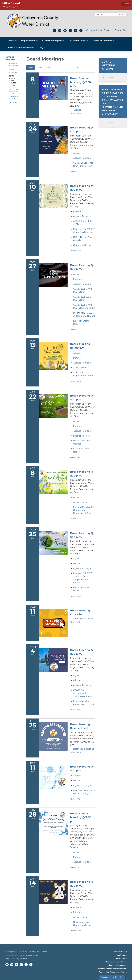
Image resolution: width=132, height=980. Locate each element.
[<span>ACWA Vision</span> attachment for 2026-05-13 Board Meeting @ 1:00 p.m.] (80, 368)
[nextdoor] (70, 31)
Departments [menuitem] (28, 41)
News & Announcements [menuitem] (21, 48)
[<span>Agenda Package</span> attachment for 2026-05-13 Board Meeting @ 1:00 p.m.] (82, 363)
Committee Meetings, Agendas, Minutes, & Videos (13, 94)
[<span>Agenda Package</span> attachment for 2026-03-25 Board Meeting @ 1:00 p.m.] (82, 568)
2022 (67, 68)
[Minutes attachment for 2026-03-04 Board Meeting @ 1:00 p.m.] (77, 680)
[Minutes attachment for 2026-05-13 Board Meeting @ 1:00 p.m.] (77, 358)
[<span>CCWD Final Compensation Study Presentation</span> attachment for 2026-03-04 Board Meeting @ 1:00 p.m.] (83, 693)
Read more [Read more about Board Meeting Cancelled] (76, 622)
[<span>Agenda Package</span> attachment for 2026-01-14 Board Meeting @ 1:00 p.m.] (82, 917)
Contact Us (120, 30)
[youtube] (54, 31)
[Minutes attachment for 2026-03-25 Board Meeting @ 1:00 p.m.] (77, 564)
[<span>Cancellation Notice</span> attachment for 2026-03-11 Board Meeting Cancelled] (83, 619)
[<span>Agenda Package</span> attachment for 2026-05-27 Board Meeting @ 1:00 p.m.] (82, 284)
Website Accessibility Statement (112, 969)
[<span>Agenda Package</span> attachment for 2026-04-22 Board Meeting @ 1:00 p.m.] (82, 431)
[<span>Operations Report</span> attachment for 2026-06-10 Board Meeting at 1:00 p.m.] (83, 245)
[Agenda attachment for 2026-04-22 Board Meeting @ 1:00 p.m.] (77, 421)
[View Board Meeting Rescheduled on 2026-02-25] (83, 734)
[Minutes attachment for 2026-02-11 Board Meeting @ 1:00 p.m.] (77, 781)
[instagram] (60, 31)
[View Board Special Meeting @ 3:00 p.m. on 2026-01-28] (83, 830)
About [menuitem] (11, 41)
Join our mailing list (112, 977)
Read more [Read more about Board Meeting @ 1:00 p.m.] (76, 171)
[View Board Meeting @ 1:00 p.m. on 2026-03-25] (83, 543)
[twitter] (76, 31)
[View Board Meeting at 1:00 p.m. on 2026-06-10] (83, 196)
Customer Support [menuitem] (52, 41)
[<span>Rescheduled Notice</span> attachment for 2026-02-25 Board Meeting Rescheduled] (84, 749)
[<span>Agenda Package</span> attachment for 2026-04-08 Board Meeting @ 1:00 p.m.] (82, 502)
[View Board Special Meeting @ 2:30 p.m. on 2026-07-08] (83, 92)
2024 (49, 68)
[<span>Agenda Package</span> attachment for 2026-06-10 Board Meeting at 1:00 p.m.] (82, 216)
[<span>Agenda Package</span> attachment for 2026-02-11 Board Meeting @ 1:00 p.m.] (82, 786)
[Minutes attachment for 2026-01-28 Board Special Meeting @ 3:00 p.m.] (77, 857)
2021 (76, 68)
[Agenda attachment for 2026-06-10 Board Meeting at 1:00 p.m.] (77, 211)
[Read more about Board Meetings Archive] (113, 70)
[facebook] (81, 31)
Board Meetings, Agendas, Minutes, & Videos (13, 81)
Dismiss (126, 4)
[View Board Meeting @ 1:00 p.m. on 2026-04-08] (83, 482)
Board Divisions (13, 71)
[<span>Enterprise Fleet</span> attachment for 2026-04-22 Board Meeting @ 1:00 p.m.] (81, 436)
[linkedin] (65, 31)
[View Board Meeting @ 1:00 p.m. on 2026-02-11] (83, 769)
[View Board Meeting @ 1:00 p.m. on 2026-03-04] (83, 660)
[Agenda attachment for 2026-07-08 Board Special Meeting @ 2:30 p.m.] (77, 110)
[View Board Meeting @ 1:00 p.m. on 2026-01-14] (83, 892)
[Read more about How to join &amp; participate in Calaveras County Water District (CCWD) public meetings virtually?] (113, 106)
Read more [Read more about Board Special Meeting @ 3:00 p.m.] (76, 867)
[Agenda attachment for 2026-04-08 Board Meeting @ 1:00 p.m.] (77, 497)
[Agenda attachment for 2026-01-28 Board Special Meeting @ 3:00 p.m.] (77, 852)
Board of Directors (13, 65)
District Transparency (117, 965)
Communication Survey (98, 30)
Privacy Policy (120, 952)
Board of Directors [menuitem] (102, 41)
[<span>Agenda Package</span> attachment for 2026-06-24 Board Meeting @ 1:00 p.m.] (82, 158)
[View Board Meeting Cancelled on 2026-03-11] (83, 612)
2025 (40, 68)
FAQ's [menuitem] (42, 48)
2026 (31, 68)
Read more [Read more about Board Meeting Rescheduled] (76, 752)
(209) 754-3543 (21, 958)
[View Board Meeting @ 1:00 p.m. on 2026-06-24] (83, 138)
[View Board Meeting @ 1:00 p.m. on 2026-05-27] (83, 267)
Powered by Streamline (109, 972)
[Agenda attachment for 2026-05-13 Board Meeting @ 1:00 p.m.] (77, 353)
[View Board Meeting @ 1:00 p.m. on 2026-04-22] (83, 406)
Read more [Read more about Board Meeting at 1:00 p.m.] (76, 251)
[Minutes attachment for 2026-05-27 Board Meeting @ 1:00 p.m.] (77, 279)
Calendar (13, 102)
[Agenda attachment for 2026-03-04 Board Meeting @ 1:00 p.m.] (77, 675)
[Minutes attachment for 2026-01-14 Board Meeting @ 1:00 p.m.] (77, 912)
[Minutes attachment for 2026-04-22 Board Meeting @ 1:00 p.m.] (77, 426)
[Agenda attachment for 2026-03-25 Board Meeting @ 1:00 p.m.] (77, 559)
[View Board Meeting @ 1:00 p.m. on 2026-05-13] (83, 346)
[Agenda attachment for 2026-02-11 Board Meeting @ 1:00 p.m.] (77, 776)
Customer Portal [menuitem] (77, 41)
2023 (58, 68)
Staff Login (122, 955)
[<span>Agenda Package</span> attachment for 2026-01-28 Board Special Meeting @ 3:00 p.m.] (82, 862)
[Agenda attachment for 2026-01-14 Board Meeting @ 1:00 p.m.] (77, 907)
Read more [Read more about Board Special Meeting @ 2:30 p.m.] (76, 113)
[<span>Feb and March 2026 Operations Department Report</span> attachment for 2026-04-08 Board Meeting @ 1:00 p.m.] (84, 510)
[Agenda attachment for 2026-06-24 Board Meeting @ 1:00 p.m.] (77, 153)
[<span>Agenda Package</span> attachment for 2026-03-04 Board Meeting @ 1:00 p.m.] (82, 685)
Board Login (121, 958)
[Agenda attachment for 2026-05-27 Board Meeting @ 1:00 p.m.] (77, 274)
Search (122, 14)
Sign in (124, 972)
